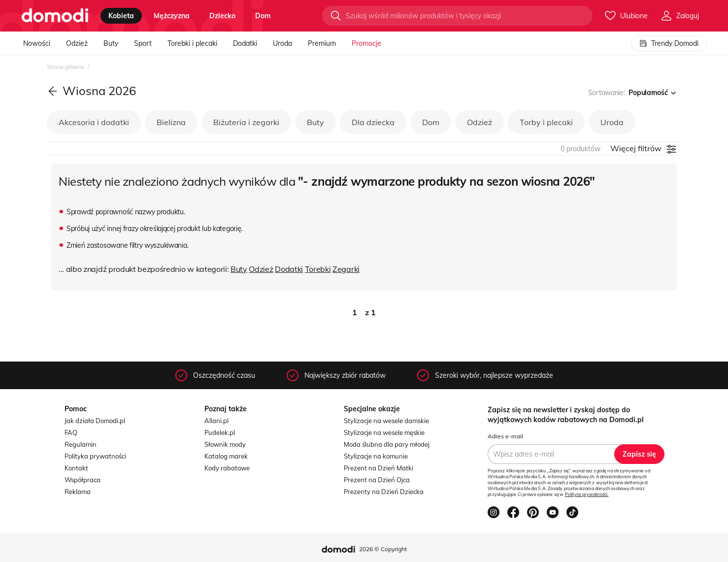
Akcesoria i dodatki (94, 122)
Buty (111, 43)
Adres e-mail (505, 436)
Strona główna (66, 67)
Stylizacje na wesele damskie (386, 421)
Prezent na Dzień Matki (379, 468)
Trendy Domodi (669, 43)
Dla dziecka (373, 122)
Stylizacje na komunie (376, 456)
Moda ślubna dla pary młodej (387, 444)
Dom (431, 122)
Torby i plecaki (546, 122)
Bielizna (171, 122)
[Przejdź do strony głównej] (55, 16)
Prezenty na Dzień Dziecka (384, 492)
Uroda (282, 43)
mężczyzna (172, 16)
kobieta (121, 16)
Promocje (366, 43)
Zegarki (346, 269)
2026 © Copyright (383, 549)
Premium (322, 43)
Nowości (37, 43)
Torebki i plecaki (192, 43)
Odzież (77, 43)
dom (263, 16)
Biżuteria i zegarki (246, 122)
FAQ (71, 432)
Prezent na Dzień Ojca (377, 480)
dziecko (222, 16)
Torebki (318, 269)
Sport (143, 43)
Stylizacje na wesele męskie (384, 432)
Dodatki (245, 43)
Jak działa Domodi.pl (95, 421)
